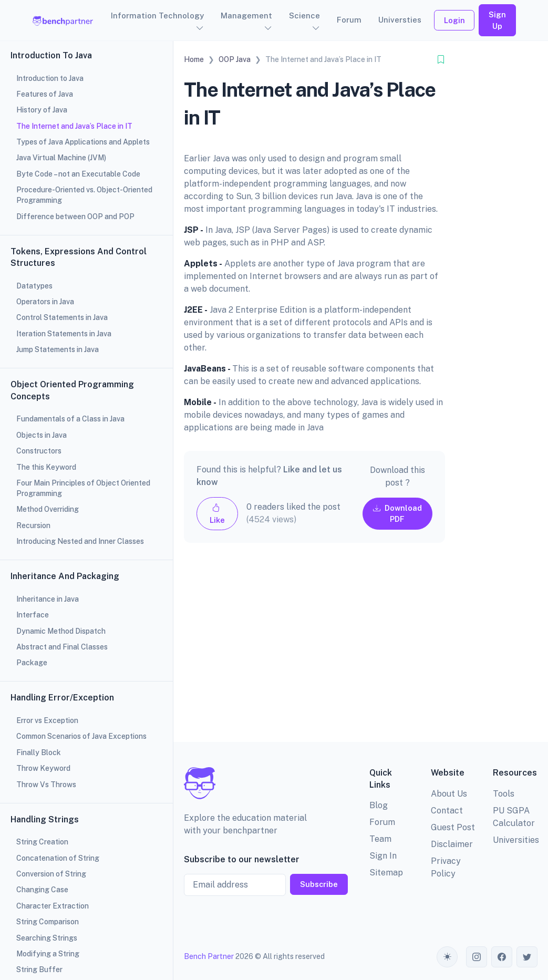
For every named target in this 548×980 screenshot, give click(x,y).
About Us (449, 794)
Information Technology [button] (157, 16)
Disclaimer (452, 844)
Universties (400, 20)
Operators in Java (45, 302)
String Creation (42, 842)
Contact (447, 811)
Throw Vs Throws (46, 785)
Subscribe (319, 884)
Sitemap (386, 873)
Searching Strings (47, 938)
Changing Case (42, 890)
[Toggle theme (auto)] (447, 957)
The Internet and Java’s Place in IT (74, 126)
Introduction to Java (50, 78)
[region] (86, 490)
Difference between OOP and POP (75, 216)
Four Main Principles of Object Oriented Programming (83, 488)
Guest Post (453, 827)
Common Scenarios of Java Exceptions (81, 736)
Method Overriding (48, 509)
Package (32, 663)
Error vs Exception (47, 720)
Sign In (383, 856)
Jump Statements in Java (58, 349)
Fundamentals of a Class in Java (70, 419)
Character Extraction (53, 906)
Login (454, 20)
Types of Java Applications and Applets (83, 142)
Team (380, 839)
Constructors (39, 451)
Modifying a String (48, 954)
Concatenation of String (58, 858)
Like (217, 514)
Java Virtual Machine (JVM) (61, 158)
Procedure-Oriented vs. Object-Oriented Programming (84, 195)
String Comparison (48, 922)
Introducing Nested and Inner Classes (80, 541)
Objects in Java (42, 435)
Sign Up (497, 20)
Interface (33, 615)
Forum (349, 20)
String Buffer (39, 969)
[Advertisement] (314, 651)
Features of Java (45, 94)
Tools (504, 794)
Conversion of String (51, 874)
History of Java (42, 110)
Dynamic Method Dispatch (61, 631)
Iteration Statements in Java (64, 334)
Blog (379, 805)
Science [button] (304, 16)
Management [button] (246, 16)
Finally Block (39, 752)
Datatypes (34, 286)
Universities (516, 840)
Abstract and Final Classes (62, 647)
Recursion (33, 525)
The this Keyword (46, 467)
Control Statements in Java (62, 317)
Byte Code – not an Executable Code (78, 174)
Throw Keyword (43, 768)
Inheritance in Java (48, 599)
